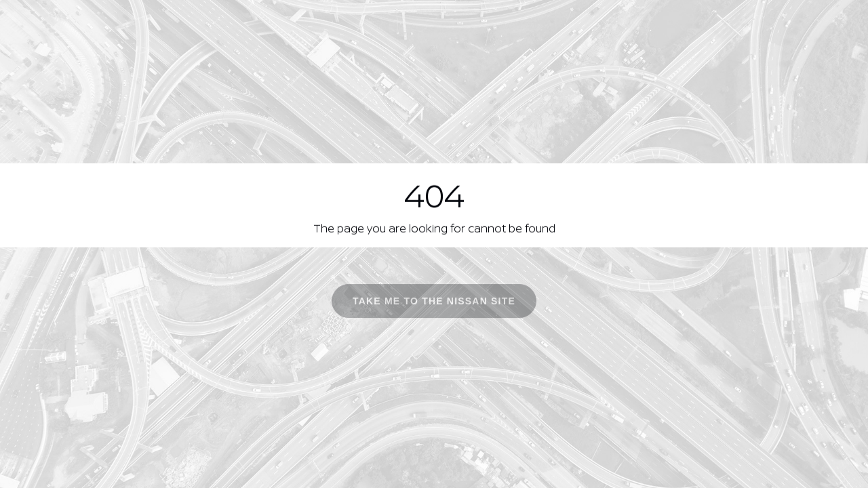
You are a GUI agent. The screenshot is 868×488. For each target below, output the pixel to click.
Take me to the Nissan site (434, 304)
